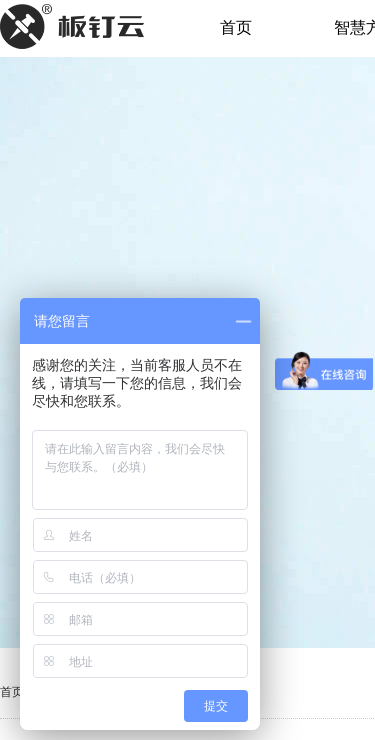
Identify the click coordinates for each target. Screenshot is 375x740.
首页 (236, 27)
